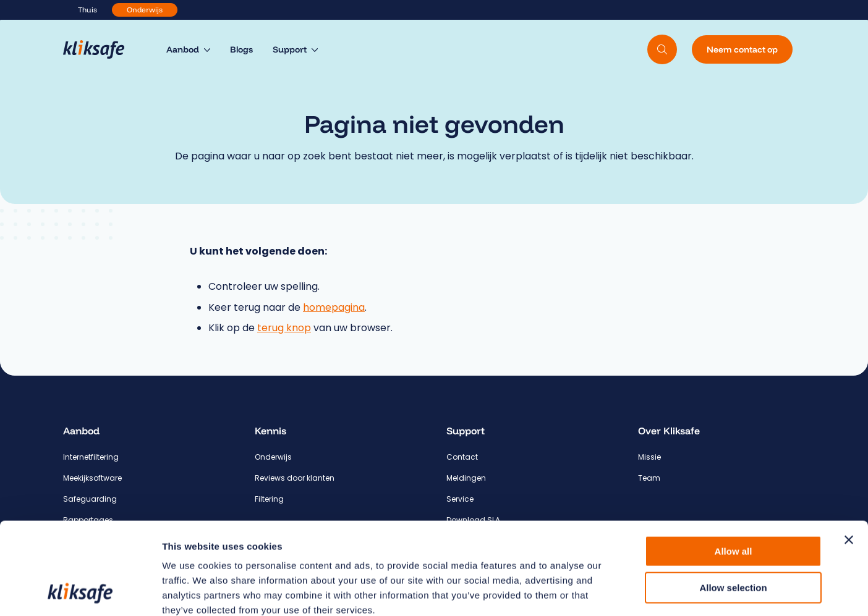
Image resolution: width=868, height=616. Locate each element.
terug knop (284, 328)
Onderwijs (145, 10)
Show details (649, 592)
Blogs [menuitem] (241, 49)
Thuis (87, 10)
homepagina (334, 307)
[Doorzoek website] (662, 49)
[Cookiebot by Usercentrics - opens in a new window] (80, 592)
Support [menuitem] (290, 49)
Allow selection (733, 501)
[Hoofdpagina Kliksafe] (100, 49)
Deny (734, 537)
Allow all (734, 465)
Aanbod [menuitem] (183, 49)
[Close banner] (849, 454)
